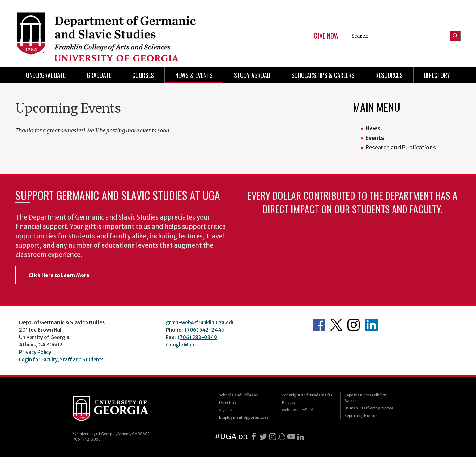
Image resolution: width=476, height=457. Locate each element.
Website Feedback (298, 410)
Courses (143, 75)
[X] (263, 437)
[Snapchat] (282, 437)
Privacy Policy (35, 352)
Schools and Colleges (238, 395)
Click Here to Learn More (59, 275)
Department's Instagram (354, 325)
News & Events (194, 75)
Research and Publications (401, 147)
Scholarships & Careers (323, 75)
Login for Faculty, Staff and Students (61, 359)
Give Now (326, 36)
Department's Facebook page (319, 325)
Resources (389, 75)
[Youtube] (291, 437)
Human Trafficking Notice (369, 408)
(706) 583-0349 (197, 337)
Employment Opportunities (244, 417)
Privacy (289, 402)
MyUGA (226, 410)
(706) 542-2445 (204, 330)
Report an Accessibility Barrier (365, 398)
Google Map (180, 345)
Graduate (99, 75)
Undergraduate (46, 75)
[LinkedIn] (300, 437)
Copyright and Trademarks (307, 395)
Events (375, 138)
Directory (437, 75)
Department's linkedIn (372, 325)
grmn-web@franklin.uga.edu (200, 322)
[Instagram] (273, 437)
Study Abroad (252, 75)
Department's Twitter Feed (336, 325)
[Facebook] (254, 437)
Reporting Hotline (361, 415)
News (373, 128)
